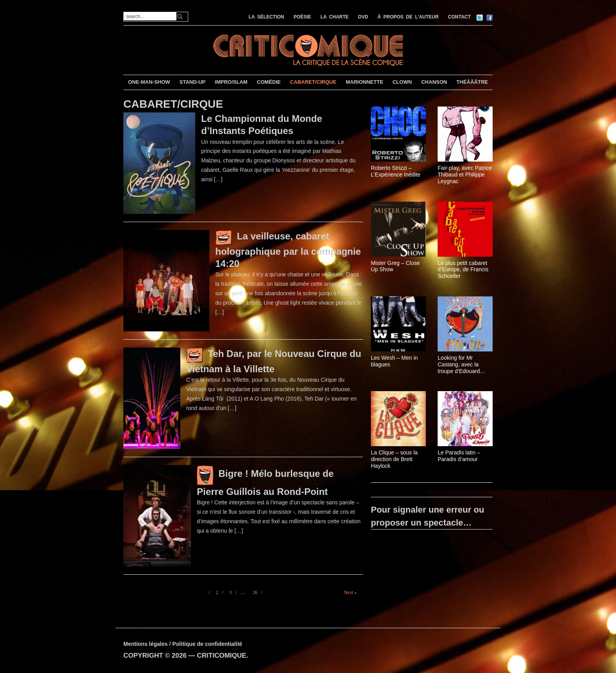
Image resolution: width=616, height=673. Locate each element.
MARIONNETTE (364, 82)
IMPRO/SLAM (231, 82)
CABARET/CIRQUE (313, 82)
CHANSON (434, 82)
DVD (363, 17)
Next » (350, 592)
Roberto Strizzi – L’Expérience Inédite (396, 171)
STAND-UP (192, 82)
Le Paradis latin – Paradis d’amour (459, 456)
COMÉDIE (269, 82)
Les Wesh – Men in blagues (394, 361)
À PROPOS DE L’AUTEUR (408, 17)
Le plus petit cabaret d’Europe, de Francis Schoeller (463, 270)
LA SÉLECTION (267, 17)
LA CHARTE (335, 17)
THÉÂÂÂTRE (472, 82)
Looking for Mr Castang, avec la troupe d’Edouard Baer (459, 364)
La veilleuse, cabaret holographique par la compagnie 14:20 (288, 250)
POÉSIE (302, 17)
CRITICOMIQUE (222, 656)
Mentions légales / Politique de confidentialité (183, 644)
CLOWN (402, 82)
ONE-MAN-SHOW (149, 82)
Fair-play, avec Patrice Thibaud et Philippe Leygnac (465, 175)
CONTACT (459, 17)
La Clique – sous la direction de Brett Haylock (394, 459)
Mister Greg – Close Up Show (395, 266)
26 (255, 592)
